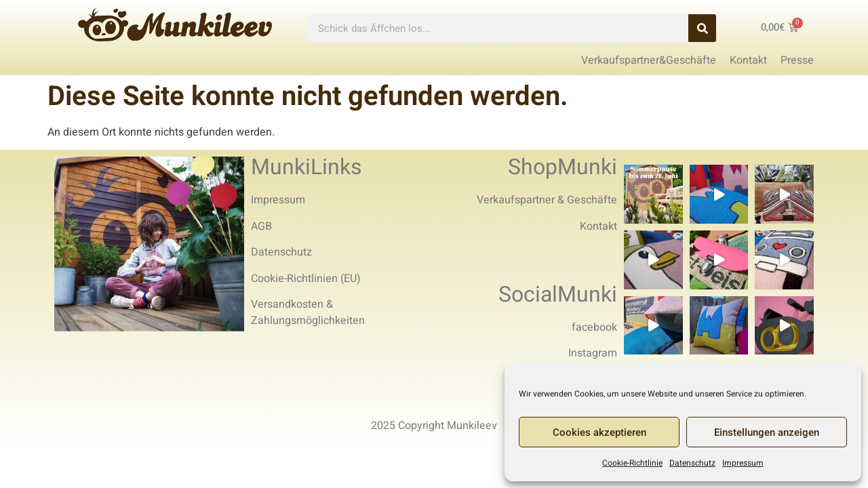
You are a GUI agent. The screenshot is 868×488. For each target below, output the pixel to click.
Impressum (743, 463)
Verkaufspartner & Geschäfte (547, 200)
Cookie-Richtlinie (632, 463)
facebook (594, 327)
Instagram (593, 353)
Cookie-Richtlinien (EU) (306, 279)
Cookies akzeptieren (599, 432)
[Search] (702, 28)
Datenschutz (692, 463)
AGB (261, 226)
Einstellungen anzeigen (767, 432)
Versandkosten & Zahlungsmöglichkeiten (308, 312)
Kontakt (598, 226)
